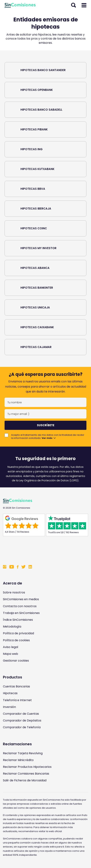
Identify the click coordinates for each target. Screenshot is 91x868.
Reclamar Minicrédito (18, 760)
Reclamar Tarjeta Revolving (23, 753)
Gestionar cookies (16, 661)
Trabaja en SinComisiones (21, 613)
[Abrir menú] (84, 5)
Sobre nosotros (14, 592)
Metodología (12, 627)
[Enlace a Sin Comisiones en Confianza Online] (45, 550)
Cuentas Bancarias (16, 686)
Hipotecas (10, 693)
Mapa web (11, 654)
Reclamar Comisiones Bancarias (26, 774)
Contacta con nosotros (20, 606)
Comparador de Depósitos (22, 720)
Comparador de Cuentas (21, 714)
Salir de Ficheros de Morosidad (25, 780)
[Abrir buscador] (74, 5)
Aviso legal (11, 647)
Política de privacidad (18, 633)
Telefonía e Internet (17, 700)
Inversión (9, 707)
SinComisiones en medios (21, 599)
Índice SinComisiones (18, 620)
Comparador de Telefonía (22, 727)
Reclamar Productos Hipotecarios (27, 767)
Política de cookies (16, 640)
